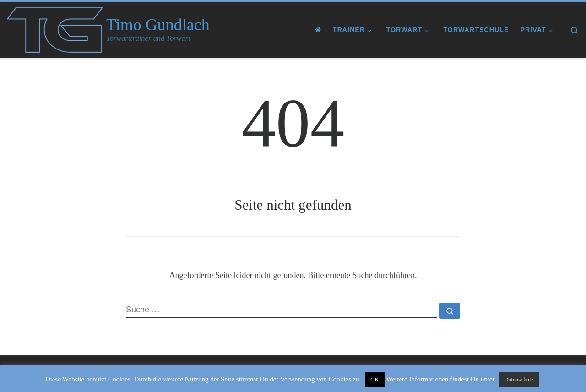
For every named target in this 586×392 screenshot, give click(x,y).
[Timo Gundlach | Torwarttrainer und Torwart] (55, 28)
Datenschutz (519, 379)
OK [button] (375, 379)
